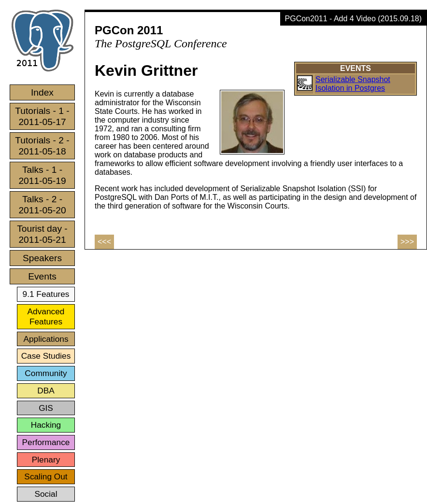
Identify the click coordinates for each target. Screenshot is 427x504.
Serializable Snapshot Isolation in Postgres (353, 84)
